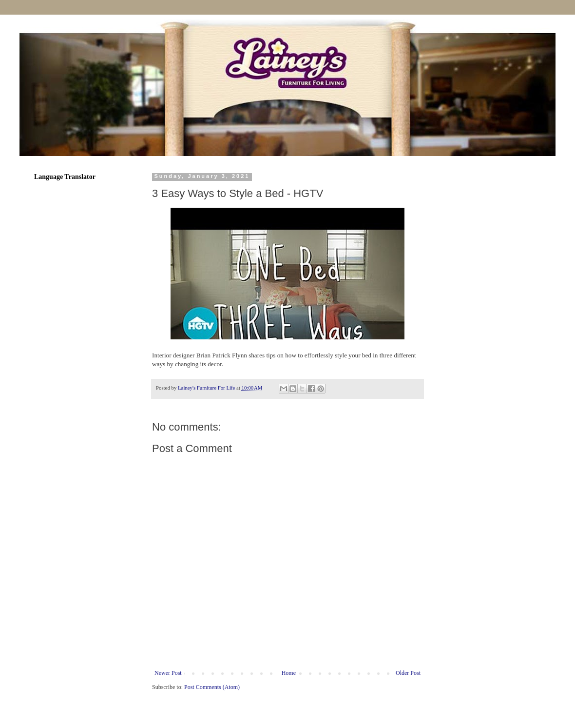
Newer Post (168, 673)
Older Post (408, 673)
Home (289, 673)
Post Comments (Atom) (212, 687)
